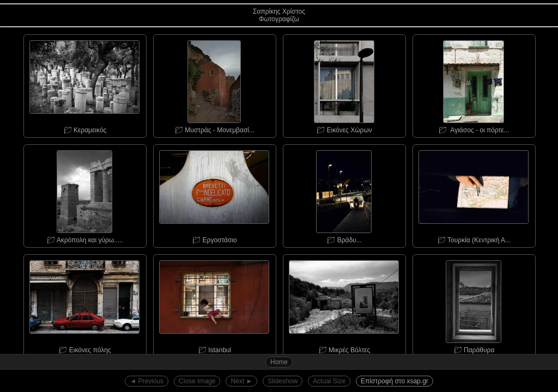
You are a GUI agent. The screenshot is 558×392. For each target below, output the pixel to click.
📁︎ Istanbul (214, 304)
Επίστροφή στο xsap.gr (395, 381)
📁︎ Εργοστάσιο (214, 194)
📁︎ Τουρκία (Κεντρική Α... (474, 194)
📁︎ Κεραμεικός (84, 84)
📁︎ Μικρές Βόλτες (344, 304)
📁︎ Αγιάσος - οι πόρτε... (474, 84)
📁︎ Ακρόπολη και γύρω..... (84, 194)
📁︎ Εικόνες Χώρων (344, 84)
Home (279, 362)
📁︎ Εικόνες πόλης (84, 304)
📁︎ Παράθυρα (474, 304)
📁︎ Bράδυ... (344, 194)
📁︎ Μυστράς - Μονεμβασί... (214, 84)
